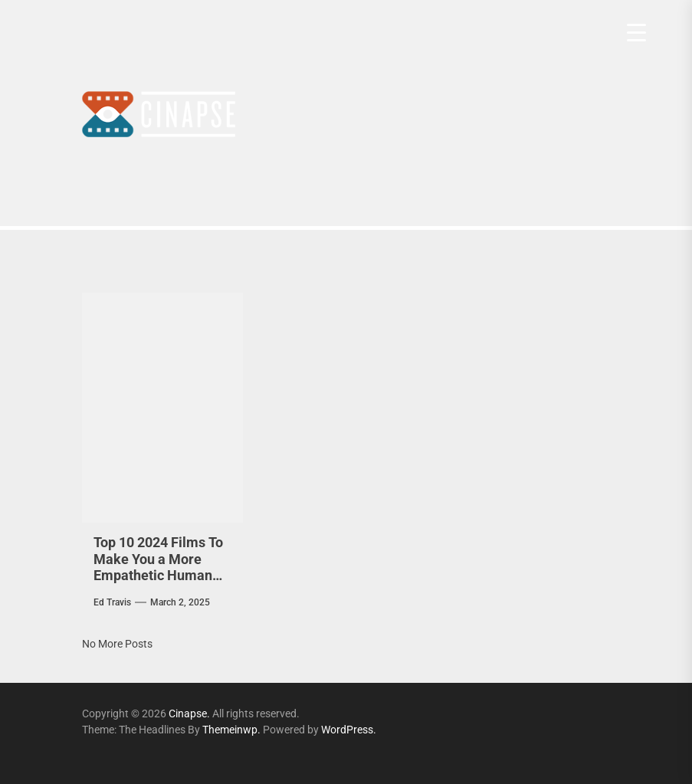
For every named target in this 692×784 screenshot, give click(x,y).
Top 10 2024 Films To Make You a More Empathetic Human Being (158, 567)
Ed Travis (112, 602)
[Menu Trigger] (636, 33)
